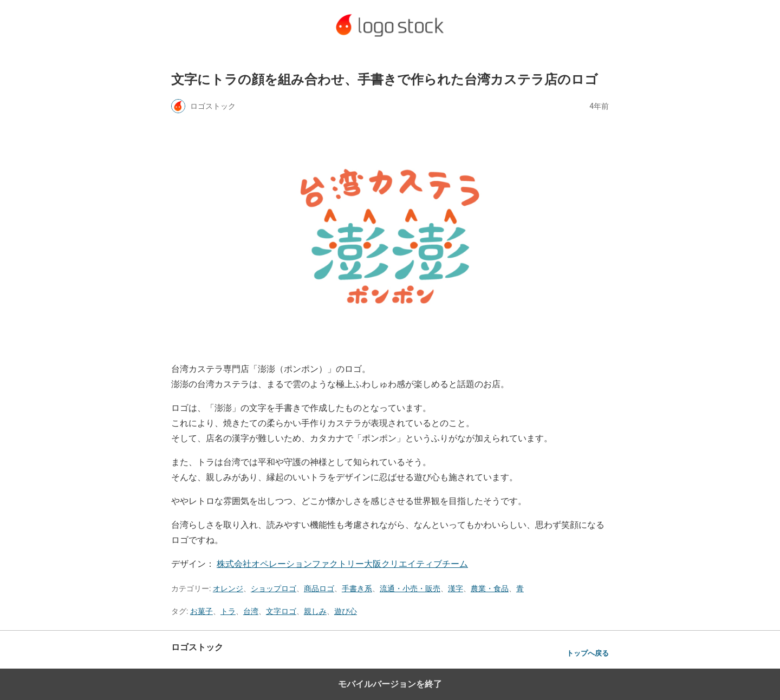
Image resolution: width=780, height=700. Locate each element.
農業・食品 (490, 588)
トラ (228, 611)
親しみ (315, 611)
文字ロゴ (281, 611)
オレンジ (228, 588)
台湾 (251, 611)
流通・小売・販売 (410, 588)
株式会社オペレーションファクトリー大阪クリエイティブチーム (342, 564)
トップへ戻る (588, 653)
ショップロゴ (274, 588)
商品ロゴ (319, 588)
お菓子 (201, 611)
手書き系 (357, 588)
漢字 (456, 588)
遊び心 (346, 611)
